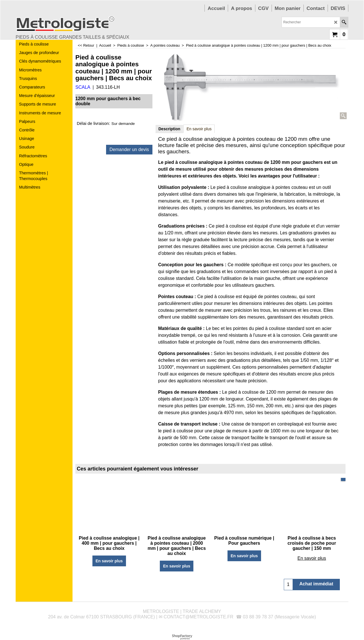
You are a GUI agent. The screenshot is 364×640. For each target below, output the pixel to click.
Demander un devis (129, 149)
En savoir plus (199, 129)
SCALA (83, 87)
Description (169, 129)
